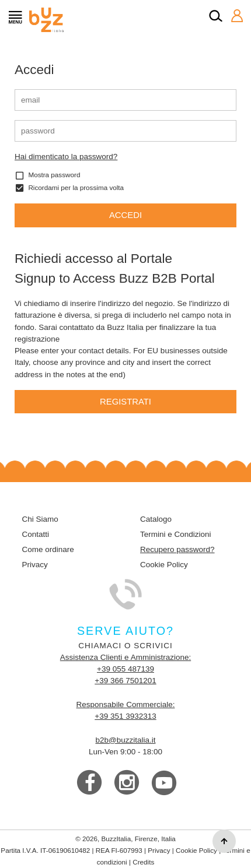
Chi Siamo (40, 519)
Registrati (125, 402)
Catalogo (156, 519)
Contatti (36, 534)
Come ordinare (48, 549)
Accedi (125, 215)
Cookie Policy (164, 565)
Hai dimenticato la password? (66, 157)
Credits (143, 862)
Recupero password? (177, 549)
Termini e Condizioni (176, 534)
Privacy (35, 565)
